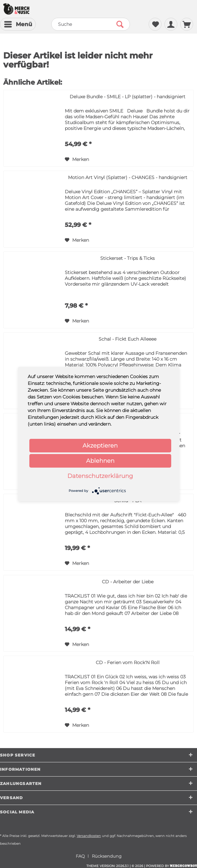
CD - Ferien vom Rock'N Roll (128, 662)
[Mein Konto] (171, 24)
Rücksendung (107, 856)
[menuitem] (18, 24)
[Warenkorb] (187, 24)
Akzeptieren (100, 446)
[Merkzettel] (155, 24)
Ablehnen (100, 461)
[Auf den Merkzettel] (77, 159)
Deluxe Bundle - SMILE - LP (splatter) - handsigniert (128, 97)
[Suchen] (120, 24)
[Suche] (91, 24)
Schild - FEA (128, 501)
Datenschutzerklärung (100, 476)
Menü (18, 23)
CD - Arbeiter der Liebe (128, 582)
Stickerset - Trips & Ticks (128, 258)
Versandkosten (89, 836)
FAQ (80, 856)
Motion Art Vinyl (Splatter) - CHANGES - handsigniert (128, 177)
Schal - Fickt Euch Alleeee (128, 339)
